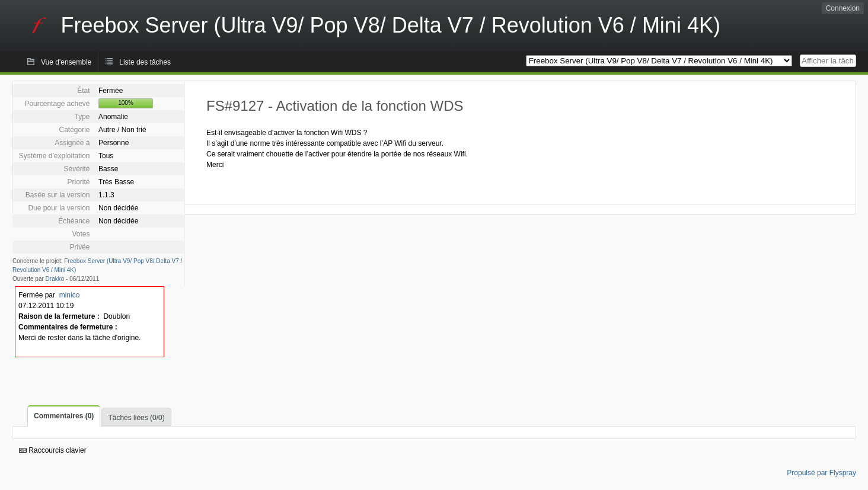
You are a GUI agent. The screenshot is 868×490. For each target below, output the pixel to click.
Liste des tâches (145, 62)
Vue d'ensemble (66, 62)
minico (70, 295)
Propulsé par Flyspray (821, 473)
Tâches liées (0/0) (136, 418)
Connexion (843, 8)
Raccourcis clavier (53, 450)
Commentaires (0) (64, 416)
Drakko (55, 279)
